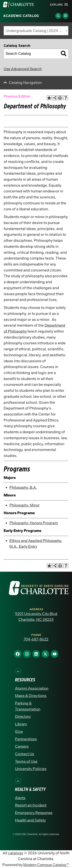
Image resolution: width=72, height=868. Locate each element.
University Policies (31, 769)
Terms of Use (26, 761)
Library (21, 724)
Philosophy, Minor (24, 505)
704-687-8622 (36, 639)
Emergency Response (34, 813)
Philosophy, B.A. (23, 488)
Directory (23, 717)
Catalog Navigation (25, 83)
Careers (22, 746)
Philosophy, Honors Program (34, 523)
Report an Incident (31, 805)
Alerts (20, 798)
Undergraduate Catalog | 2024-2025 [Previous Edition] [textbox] (37, 31)
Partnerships (26, 739)
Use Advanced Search (23, 69)
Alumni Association (32, 688)
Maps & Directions (31, 696)
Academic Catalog (21, 16)
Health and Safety (30, 820)
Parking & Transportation (28, 706)
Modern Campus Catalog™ (46, 865)
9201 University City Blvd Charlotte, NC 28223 (36, 617)
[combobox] (36, 31)
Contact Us (25, 754)
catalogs (16, 853)
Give (19, 732)
